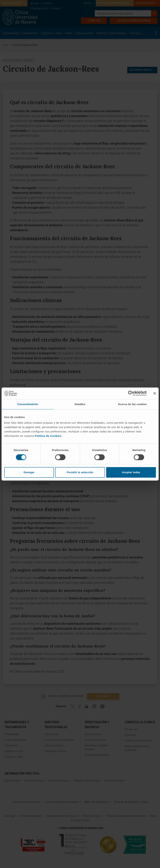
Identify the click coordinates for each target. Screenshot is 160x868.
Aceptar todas (131, 472)
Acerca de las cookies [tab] (132, 404)
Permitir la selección (80, 472)
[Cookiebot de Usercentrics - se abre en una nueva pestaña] (131, 393)
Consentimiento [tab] (28, 404)
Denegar (29, 472)
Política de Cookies (48, 436)
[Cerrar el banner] (155, 393)
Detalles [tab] (80, 404)
